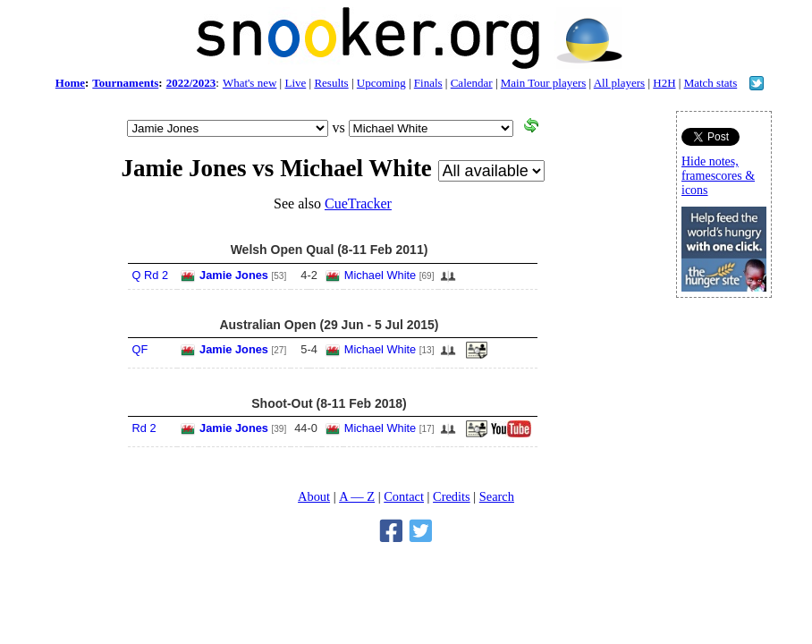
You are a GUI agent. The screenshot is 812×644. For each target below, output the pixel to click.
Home (70, 83)
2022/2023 (191, 83)
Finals (428, 83)
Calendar (472, 83)
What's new (250, 83)
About (314, 496)
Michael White (380, 275)
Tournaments (125, 83)
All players (619, 83)
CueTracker (358, 203)
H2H (664, 83)
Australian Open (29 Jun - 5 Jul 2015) (329, 325)
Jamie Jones (234, 275)
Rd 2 (144, 428)
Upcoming (381, 83)
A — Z (357, 496)
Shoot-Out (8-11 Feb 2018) (329, 403)
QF (140, 349)
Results (331, 83)
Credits (452, 496)
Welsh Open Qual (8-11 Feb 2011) (330, 250)
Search (497, 496)
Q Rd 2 (151, 275)
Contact (404, 496)
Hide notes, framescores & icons (718, 176)
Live (295, 83)
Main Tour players (544, 83)
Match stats (711, 83)
